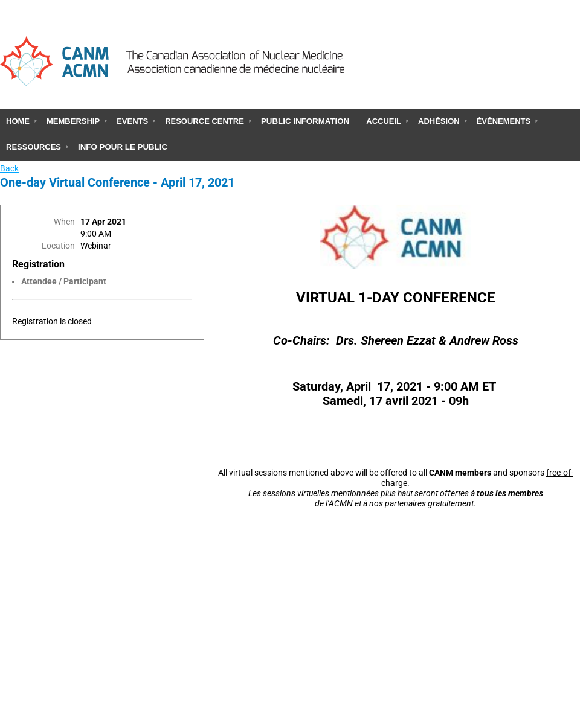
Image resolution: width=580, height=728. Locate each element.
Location (58, 246)
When (64, 222)
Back (9, 169)
